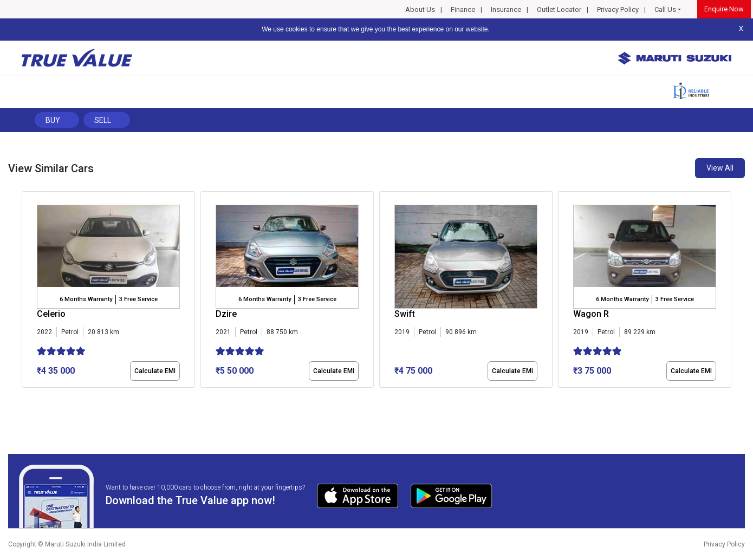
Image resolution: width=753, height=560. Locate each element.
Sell (103, 120)
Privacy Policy (618, 9)
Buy (53, 120)
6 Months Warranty (86, 299)
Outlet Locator (559, 9)
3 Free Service (138, 299)
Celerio (51, 314)
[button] (25, 397)
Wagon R (591, 314)
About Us (420, 9)
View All (720, 168)
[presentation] (27, 292)
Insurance (506, 9)
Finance (463, 9)
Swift (405, 314)
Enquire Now (724, 9)
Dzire (226, 314)
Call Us (665, 9)
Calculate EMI (155, 371)
